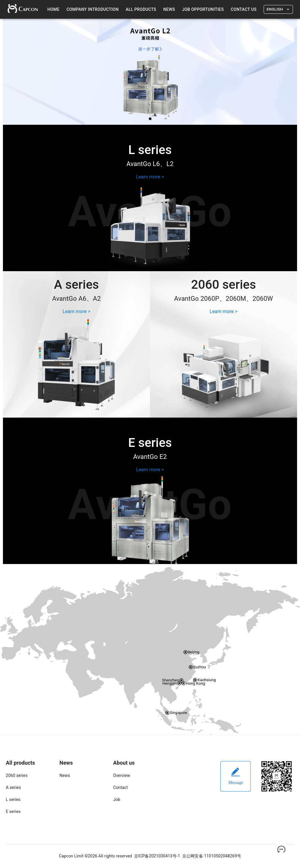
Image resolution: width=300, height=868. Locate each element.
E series (13, 811)
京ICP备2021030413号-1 (157, 856)
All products (141, 10)
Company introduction (93, 10)
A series (13, 787)
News (169, 10)
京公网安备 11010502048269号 (212, 856)
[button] (150, 119)
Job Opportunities (203, 10)
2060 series (17, 775)
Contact (120, 787)
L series (13, 799)
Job (117, 799)
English (278, 10)
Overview (122, 775)
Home (53, 10)
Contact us (244, 10)
